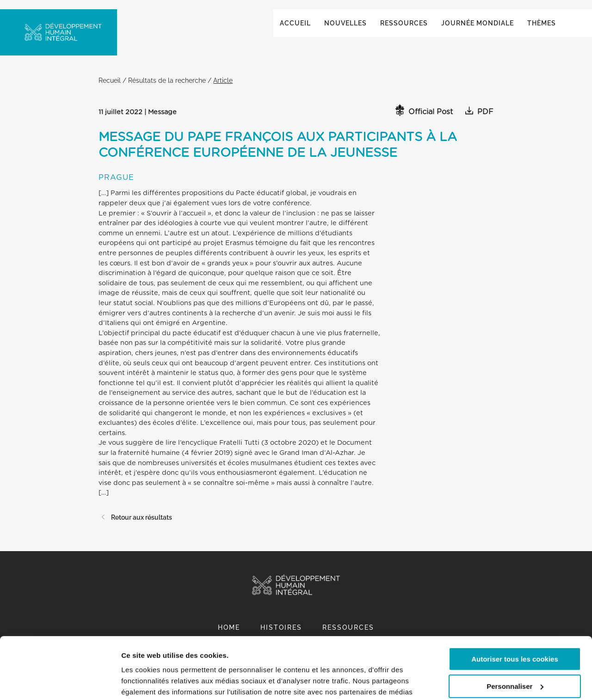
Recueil (110, 89)
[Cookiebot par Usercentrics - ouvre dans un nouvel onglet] (60, 682)
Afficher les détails (152, 682)
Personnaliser (515, 628)
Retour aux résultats (135, 526)
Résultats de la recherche (167, 89)
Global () (529, 19)
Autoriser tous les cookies (515, 601)
